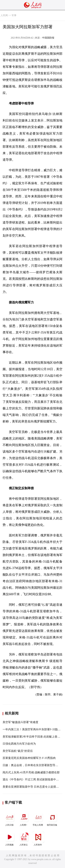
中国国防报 (48, 38)
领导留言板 (52, 819)
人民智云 (24, 838)
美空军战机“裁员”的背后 (18, 751)
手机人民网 (38, 819)
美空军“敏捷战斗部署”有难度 (20, 722)
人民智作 (38, 838)
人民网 (4, 15)
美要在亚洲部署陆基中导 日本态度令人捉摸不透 (32, 787)
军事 (14, 15)
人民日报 (10, 819)
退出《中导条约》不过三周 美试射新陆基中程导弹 (33, 779)
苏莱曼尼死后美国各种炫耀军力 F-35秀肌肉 (29, 758)
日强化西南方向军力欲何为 (19, 744)
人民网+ (24, 819)
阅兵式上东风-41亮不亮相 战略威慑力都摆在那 (31, 772)
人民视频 (10, 838)
